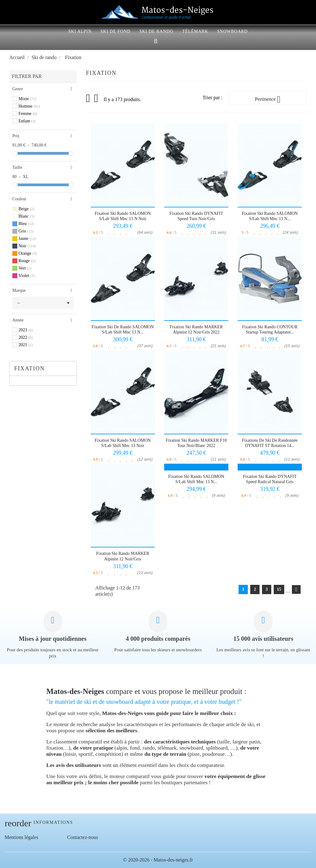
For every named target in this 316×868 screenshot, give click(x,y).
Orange (28, 253)
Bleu (26, 224)
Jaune (27, 238)
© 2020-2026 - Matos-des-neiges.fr (158, 860)
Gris (26, 231)
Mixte (27, 99)
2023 (26, 330)
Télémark (195, 31)
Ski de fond (116, 31)
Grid (89, 98)
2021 (26, 345)
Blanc (26, 216)
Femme (28, 114)
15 (279, 589)
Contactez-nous (83, 837)
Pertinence (268, 99)
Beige (26, 209)
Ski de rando (156, 31)
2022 (26, 337)
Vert (25, 268)
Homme (29, 106)
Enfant (27, 121)
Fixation (29, 368)
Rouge (27, 261)
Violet (27, 276)
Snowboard (232, 31)
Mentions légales (21, 837)
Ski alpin (80, 31)
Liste (97, 100)
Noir (27, 246)
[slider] (15, 153)
